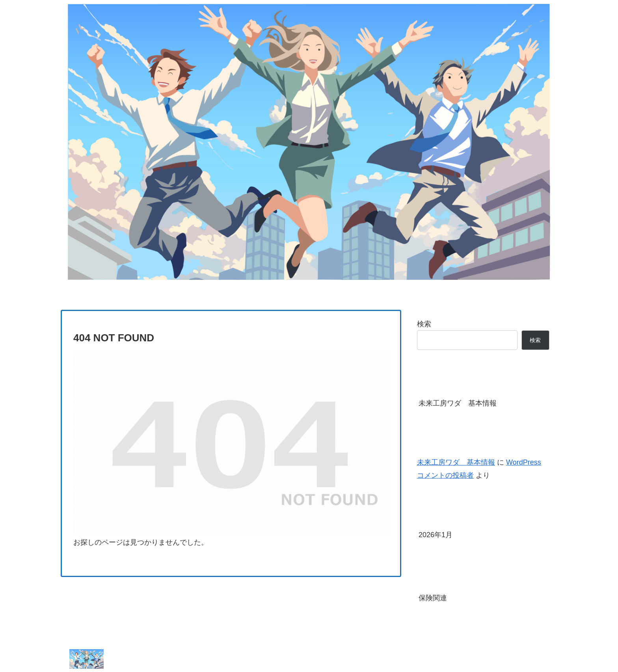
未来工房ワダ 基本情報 (458, 403)
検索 (424, 324)
